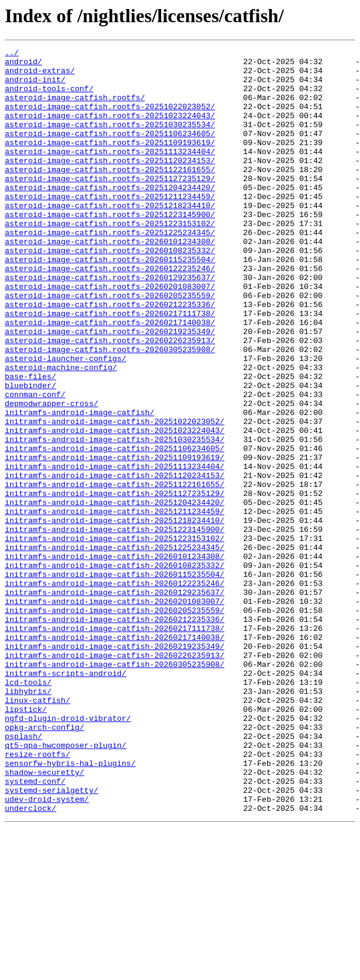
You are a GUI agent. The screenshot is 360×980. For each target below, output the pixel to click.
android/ (23, 65)
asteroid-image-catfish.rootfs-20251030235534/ (110, 140)
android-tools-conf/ (49, 97)
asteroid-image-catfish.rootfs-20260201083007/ (110, 335)
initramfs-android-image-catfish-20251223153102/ (115, 637)
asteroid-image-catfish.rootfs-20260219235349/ (110, 389)
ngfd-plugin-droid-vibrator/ (68, 853)
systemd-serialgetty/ (52, 939)
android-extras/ (40, 76)
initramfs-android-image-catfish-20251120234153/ (115, 561)
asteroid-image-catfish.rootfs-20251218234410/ (110, 238)
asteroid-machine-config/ (61, 432)
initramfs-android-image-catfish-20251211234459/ (115, 605)
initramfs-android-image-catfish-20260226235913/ (115, 777)
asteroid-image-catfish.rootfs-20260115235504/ (110, 302)
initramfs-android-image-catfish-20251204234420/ (115, 594)
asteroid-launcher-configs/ (66, 421)
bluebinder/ (31, 453)
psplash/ (23, 874)
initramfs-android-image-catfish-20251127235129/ (115, 583)
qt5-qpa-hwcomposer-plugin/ (66, 885)
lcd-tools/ (28, 810)
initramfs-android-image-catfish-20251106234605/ (115, 529)
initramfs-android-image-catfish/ (80, 486)
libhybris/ (28, 820)
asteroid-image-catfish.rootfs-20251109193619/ (110, 162)
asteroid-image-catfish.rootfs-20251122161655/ (110, 194)
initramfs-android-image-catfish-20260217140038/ (115, 756)
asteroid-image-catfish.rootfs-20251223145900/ (110, 248)
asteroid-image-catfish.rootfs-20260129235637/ (110, 324)
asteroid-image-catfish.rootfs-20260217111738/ (110, 367)
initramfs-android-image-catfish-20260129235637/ (115, 702)
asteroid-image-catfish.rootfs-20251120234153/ (110, 184)
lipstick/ (26, 842)
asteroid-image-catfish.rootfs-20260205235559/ (110, 345)
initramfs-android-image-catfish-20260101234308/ (115, 659)
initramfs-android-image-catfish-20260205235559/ (115, 723)
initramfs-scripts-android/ (66, 799)
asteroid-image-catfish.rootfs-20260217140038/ (110, 378)
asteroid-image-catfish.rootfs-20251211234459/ (110, 227)
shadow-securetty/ (45, 918)
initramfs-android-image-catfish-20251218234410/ (115, 615)
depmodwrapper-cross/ (52, 475)
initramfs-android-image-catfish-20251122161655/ (115, 572)
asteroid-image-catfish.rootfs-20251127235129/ (110, 205)
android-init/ (35, 86)
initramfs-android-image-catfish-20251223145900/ (115, 626)
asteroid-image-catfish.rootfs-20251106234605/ (110, 151)
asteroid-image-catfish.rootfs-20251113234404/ (110, 173)
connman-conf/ (35, 464)
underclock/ (31, 961)
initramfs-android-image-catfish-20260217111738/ (115, 745)
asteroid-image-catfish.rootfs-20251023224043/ (110, 130)
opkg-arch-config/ (45, 864)
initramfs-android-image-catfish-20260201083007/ (115, 713)
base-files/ (31, 443)
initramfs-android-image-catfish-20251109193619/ (115, 540)
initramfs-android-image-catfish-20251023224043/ (115, 507)
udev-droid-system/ (47, 950)
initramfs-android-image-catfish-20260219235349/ (115, 766)
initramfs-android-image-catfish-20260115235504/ (115, 680)
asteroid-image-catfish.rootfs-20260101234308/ (110, 281)
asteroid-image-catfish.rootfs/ (75, 108)
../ (12, 54)
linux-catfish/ (37, 831)
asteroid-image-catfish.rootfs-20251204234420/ (110, 216)
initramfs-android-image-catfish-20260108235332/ (115, 669)
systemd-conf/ (35, 928)
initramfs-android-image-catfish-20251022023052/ (115, 497)
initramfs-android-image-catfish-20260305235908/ (115, 788)
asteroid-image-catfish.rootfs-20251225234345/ (110, 270)
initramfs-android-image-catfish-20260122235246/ (115, 691)
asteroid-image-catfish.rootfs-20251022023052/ (110, 119)
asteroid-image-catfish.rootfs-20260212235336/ (110, 356)
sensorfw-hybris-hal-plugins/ (70, 907)
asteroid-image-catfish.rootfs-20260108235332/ (110, 291)
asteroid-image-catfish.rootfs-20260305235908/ (110, 410)
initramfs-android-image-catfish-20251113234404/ (115, 551)
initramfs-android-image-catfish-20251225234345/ (115, 648)
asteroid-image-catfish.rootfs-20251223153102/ (110, 259)
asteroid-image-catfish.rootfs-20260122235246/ (110, 313)
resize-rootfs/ (37, 896)
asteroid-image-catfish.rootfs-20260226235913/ (110, 399)
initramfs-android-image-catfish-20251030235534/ (115, 518)
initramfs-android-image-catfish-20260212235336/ (115, 734)
